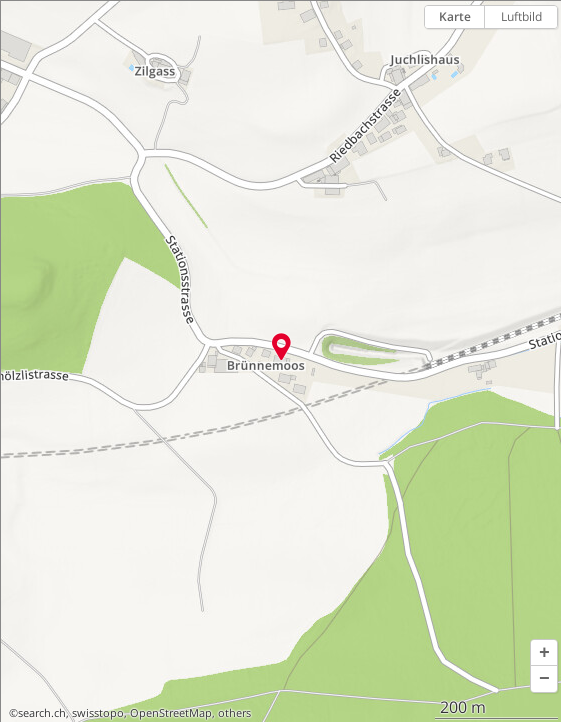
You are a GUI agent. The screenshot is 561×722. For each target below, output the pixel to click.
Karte (455, 16)
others (234, 713)
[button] (544, 653)
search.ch (42, 713)
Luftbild (521, 16)
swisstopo (98, 713)
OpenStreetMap (171, 713)
